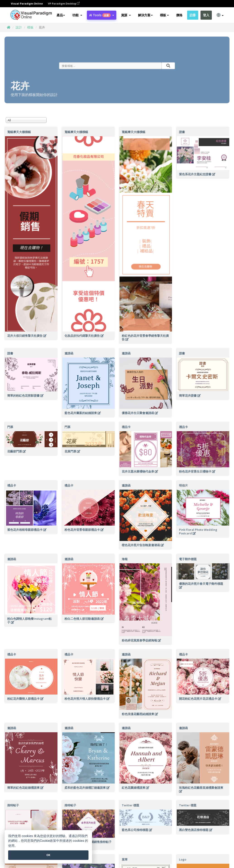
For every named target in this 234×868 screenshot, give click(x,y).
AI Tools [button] (102, 15)
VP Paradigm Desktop (64, 4)
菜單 (125, 859)
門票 (10, 427)
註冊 (193, 15)
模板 (30, 27)
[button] (77, 15)
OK (48, 855)
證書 (182, 132)
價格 (179, 15)
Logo (183, 859)
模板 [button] (164, 15)
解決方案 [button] (145, 15)
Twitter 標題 (130, 805)
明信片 (183, 485)
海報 (125, 559)
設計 (19, 27)
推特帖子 (13, 805)
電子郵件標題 (188, 559)
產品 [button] (61, 15)
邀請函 (69, 353)
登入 (206, 15)
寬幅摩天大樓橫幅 (19, 132)
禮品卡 (126, 427)
